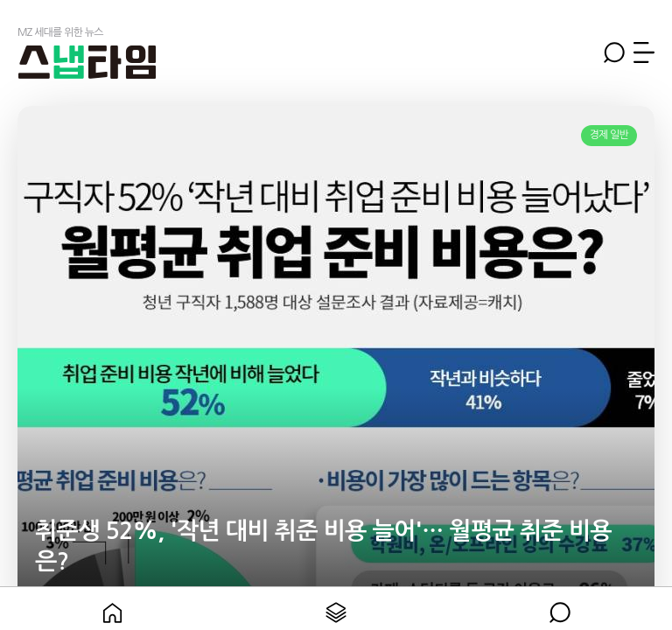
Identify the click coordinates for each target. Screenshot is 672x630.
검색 (614, 52)
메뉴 (644, 52)
